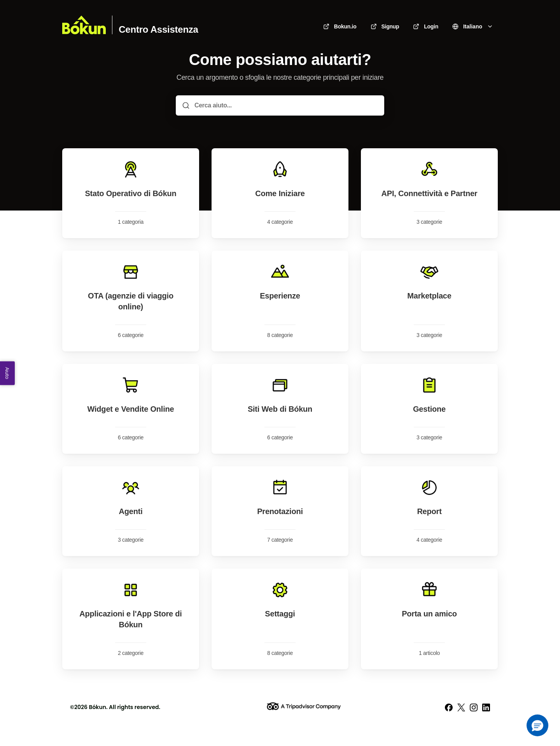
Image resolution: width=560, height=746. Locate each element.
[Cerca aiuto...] (285, 105)
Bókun (97, 707)
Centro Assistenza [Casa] (158, 30)
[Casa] (84, 25)
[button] (537, 725)
